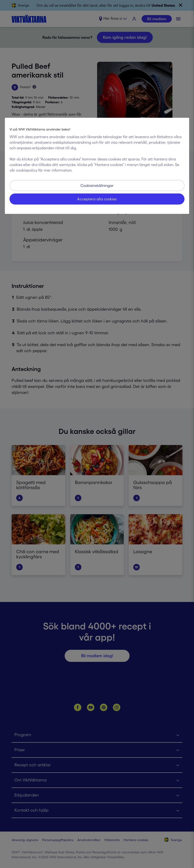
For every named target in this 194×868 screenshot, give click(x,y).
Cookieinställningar (97, 185)
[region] (97, 166)
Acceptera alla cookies (97, 199)
